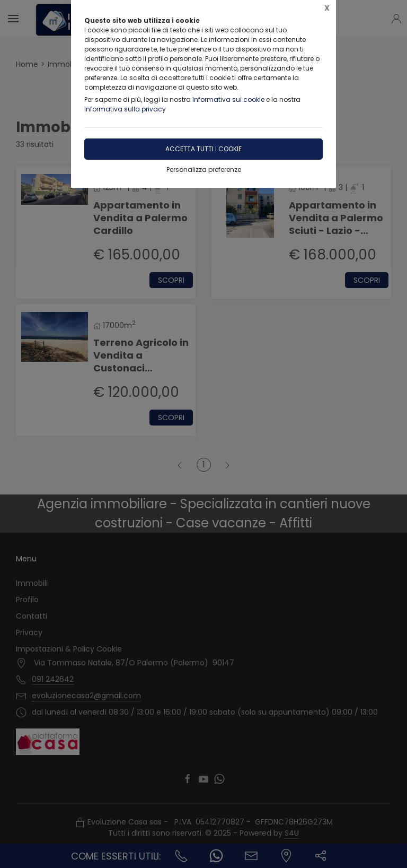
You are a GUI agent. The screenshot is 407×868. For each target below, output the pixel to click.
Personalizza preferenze (204, 170)
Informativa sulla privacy (125, 109)
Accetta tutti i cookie (203, 149)
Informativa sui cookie (228, 99)
